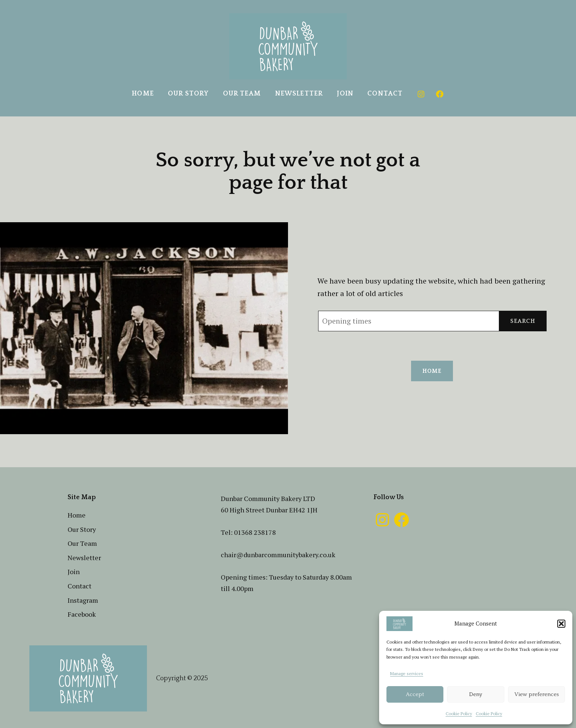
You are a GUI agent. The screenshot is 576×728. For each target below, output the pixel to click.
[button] (561, 624)
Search (523, 321)
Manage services (407, 673)
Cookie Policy (459, 713)
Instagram (83, 600)
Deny (476, 694)
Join (345, 94)
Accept (415, 694)
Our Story (188, 94)
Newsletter (299, 94)
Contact (385, 94)
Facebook (82, 614)
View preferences (537, 694)
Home (143, 94)
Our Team (242, 94)
